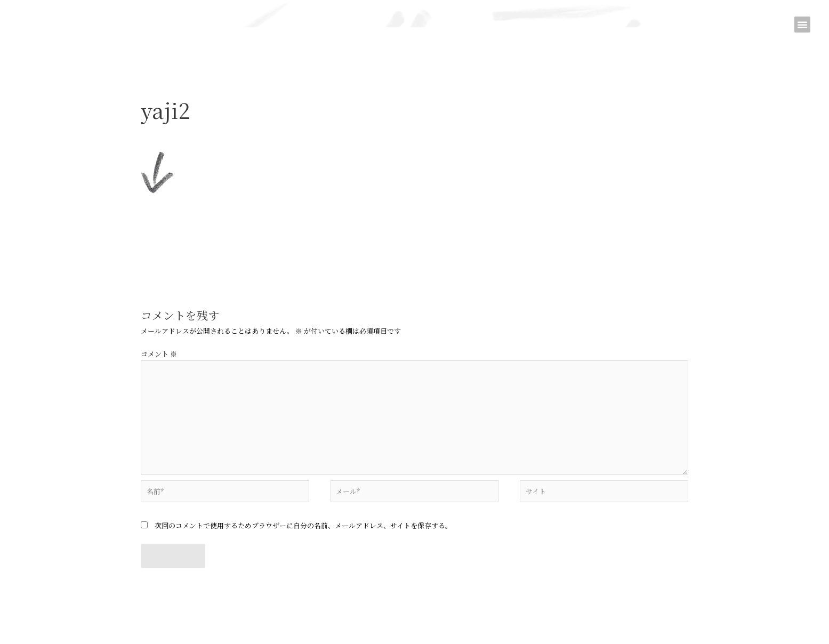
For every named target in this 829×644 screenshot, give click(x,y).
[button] (802, 25)
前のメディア (121, 255)
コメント (159, 354)
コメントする (162, 131)
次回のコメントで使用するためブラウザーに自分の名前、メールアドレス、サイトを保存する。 (303, 525)
